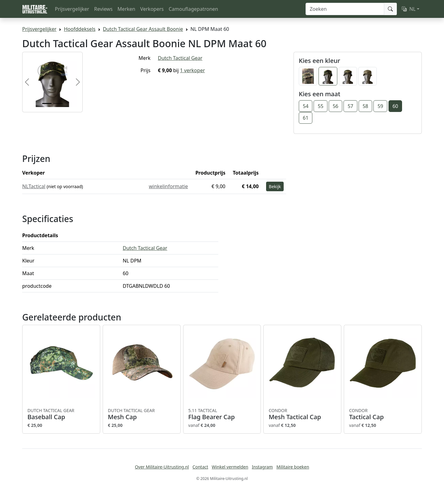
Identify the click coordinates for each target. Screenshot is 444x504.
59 (380, 106)
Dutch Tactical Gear (180, 58)
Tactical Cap (383, 414)
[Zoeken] (345, 9)
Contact (200, 467)
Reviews (103, 9)
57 (350, 106)
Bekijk (275, 186)
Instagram (262, 467)
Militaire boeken (293, 467)
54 (306, 106)
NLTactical (34, 186)
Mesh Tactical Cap (302, 414)
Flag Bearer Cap (222, 414)
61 (306, 118)
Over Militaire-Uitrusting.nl (162, 467)
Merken (126, 9)
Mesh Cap (142, 414)
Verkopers (152, 9)
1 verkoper (193, 70)
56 (335, 106)
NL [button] (409, 9)
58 (365, 106)
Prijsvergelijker (72, 9)
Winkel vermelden (230, 467)
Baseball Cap (61, 414)
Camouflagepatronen (193, 9)
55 (320, 106)
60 (395, 106)
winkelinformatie (169, 186)
